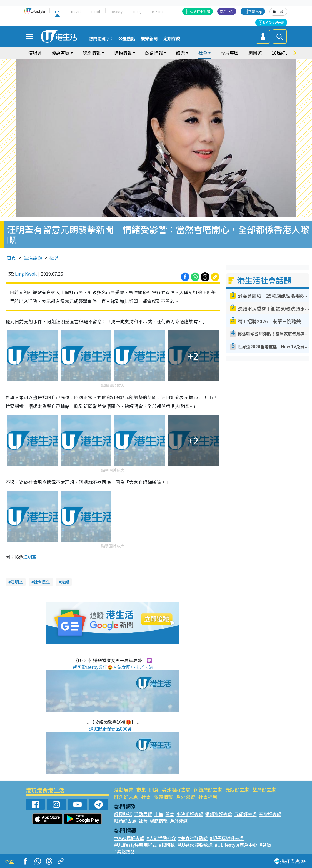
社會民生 (42, 582)
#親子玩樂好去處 (227, 838)
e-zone (158, 12)
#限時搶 (167, 845)
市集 (141, 790)
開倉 (154, 790)
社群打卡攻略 (200, 11)
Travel (76, 12)
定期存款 (172, 39)
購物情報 (123, 53)
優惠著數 (61, 53)
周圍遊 (255, 53)
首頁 (11, 258)
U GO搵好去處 (274, 22)
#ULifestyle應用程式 (135, 845)
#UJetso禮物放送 (195, 845)
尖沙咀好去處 (176, 790)
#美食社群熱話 (193, 838)
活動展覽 (124, 790)
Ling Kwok (26, 274)
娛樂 (181, 53)
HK (57, 12)
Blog (137, 12)
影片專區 (229, 53)
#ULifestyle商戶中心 (236, 845)
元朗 (65, 582)
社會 (203, 53)
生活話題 (33, 258)
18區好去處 (283, 53)
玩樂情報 (92, 53)
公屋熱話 (127, 39)
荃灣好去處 (264, 790)
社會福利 (208, 797)
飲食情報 (154, 53)
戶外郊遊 (186, 797)
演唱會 (35, 53)
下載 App (255, 11)
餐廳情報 (163, 797)
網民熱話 (123, 814)
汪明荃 (30, 557)
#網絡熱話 (124, 851)
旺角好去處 (126, 797)
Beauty (117, 12)
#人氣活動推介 (161, 838)
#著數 (265, 845)
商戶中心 (227, 11)
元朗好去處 (237, 790)
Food (96, 12)
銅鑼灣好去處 (208, 790)
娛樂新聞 (149, 39)
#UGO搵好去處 (129, 838)
